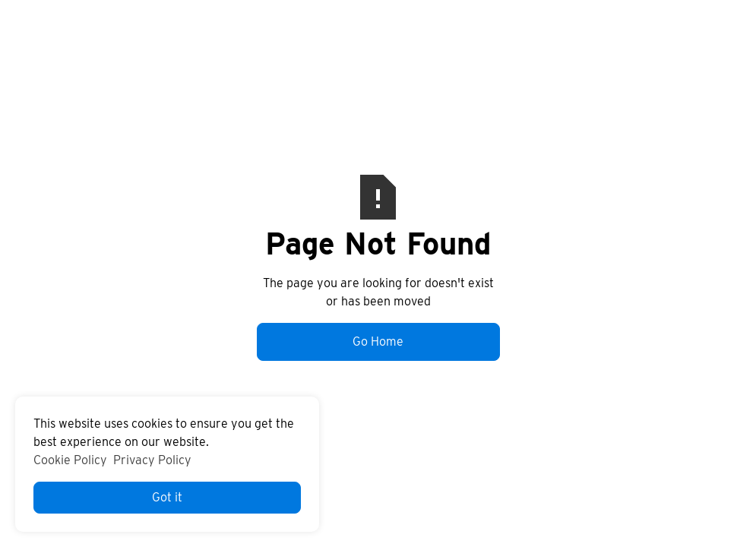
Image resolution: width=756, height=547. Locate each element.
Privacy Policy (152, 460)
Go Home (378, 341)
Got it (167, 497)
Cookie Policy (70, 460)
